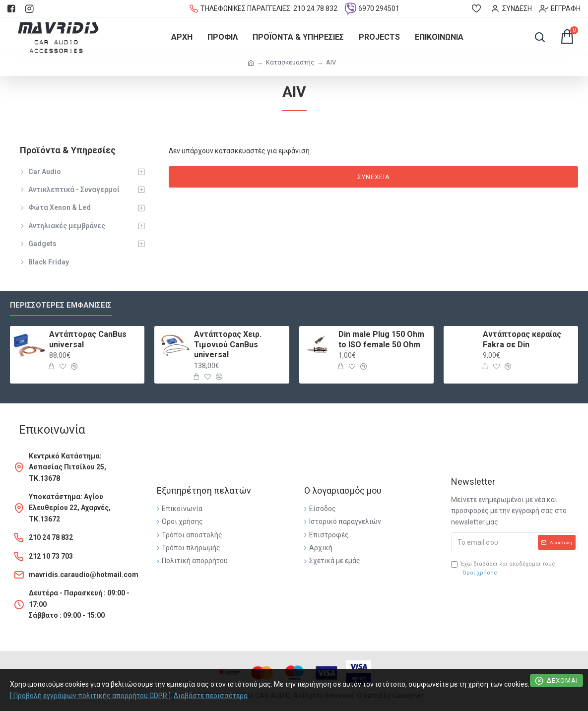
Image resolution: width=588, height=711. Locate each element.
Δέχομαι (562, 680)
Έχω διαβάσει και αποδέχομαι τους (503, 569)
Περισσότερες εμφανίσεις (61, 305)
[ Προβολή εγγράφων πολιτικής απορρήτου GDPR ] (90, 696)
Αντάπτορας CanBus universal (88, 339)
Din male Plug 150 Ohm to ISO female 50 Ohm (381, 339)
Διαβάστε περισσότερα (211, 696)
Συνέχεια (374, 177)
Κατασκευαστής (290, 62)
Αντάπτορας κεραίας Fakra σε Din (522, 339)
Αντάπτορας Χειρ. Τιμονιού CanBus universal (228, 345)
